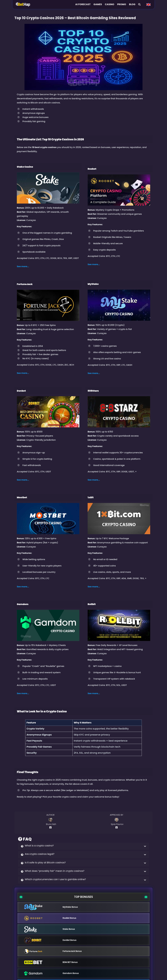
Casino (110, 4)
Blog (132, 4)
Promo (122, 4)
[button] (83, 846)
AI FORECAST (83, 4)
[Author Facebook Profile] (51, 827)
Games (98, 4)
